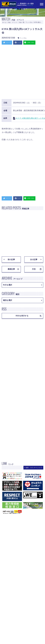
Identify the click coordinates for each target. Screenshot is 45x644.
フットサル (29, 22)
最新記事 (13, 269)
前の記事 (9, 259)
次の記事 (36, 259)
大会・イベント (13, 22)
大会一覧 (22, 22)
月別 (37, 269)
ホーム (4, 22)
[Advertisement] (22, 72)
